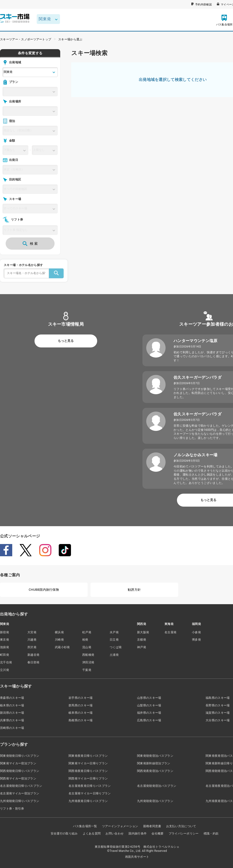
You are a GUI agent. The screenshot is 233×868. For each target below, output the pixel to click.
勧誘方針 (134, 590)
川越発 (32, 640)
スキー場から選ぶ (70, 39)
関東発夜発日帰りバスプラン (88, 756)
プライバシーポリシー (184, 834)
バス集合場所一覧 (85, 826)
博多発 (196, 640)
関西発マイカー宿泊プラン (18, 779)
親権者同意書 (152, 826)
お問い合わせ (115, 834)
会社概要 (157, 834)
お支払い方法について (181, 826)
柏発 (85, 640)
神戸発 (142, 647)
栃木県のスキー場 (12, 705)
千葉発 (87, 670)
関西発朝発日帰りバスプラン (20, 771)
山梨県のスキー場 (149, 705)
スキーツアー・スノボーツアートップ (26, 39)
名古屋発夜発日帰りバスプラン (90, 786)
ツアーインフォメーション (120, 826)
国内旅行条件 (138, 834)
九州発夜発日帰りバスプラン (88, 801)
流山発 (87, 647)
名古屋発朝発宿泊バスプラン (157, 786)
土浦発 (114, 655)
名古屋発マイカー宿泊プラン (20, 793)
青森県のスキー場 (12, 698)
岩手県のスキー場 (81, 698)
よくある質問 (92, 834)
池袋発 (5, 647)
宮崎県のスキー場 (12, 728)
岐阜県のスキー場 (81, 713)
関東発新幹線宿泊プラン (154, 763)
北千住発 (6, 662)
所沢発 (32, 647)
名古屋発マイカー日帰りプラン (90, 793)
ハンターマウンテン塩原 (196, 341)
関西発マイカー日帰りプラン (88, 779)
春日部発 (33, 662)
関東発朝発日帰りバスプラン (20, 756)
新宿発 (5, 632)
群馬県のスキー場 (81, 705)
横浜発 (59, 632)
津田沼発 (88, 662)
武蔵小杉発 (62, 647)
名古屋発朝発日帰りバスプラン (21, 786)
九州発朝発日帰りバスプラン (20, 801)
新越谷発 (33, 655)
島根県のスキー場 (81, 720)
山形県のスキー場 (149, 698)
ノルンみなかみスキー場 (196, 455)
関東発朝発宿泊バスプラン (155, 756)
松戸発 (87, 632)
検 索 (30, 244)
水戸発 (114, 632)
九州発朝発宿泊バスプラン (155, 801)
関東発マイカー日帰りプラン (88, 763)
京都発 (142, 640)
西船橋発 (88, 655)
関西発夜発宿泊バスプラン (155, 771)
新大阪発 (143, 632)
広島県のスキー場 (149, 720)
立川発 (5, 670)
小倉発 (196, 632)
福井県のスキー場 (149, 713)
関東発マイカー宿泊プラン (18, 763)
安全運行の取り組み (64, 834)
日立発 (114, 640)
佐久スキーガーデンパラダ (198, 377)
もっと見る (66, 341)
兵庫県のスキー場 (12, 720)
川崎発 (59, 640)
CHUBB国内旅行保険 (44, 590)
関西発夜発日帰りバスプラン (88, 771)
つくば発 (116, 647)
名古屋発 (170, 632)
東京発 (5, 640)
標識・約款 (211, 834)
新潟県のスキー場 (12, 713)
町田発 (5, 655)
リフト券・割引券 (12, 809)
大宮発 (32, 632)
